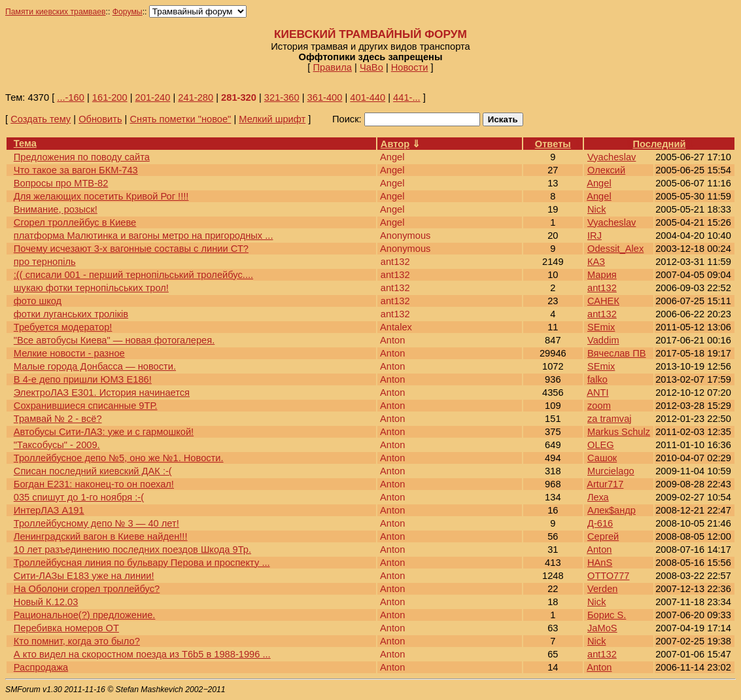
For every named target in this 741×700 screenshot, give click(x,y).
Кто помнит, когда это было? (77, 641)
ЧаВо (371, 67)
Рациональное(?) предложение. (85, 615)
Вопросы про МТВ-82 (61, 183)
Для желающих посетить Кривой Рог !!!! (101, 196)
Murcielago (611, 471)
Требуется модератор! (63, 327)
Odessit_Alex (615, 249)
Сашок (602, 458)
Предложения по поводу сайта (82, 157)
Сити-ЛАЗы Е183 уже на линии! (84, 576)
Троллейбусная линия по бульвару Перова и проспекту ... (142, 563)
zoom (599, 406)
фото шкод (38, 301)
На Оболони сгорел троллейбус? (87, 589)
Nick (597, 209)
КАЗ (596, 262)
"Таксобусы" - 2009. (57, 445)
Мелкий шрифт (272, 119)
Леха (598, 497)
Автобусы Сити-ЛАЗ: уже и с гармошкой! (104, 432)
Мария (602, 275)
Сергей (603, 536)
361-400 (325, 97)
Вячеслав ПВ (617, 353)
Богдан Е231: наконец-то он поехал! (94, 484)
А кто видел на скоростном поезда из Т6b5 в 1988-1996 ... (142, 654)
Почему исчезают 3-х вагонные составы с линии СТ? (131, 249)
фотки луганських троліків (71, 314)
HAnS (600, 563)
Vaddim (603, 340)
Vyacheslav (612, 157)
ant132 (602, 288)
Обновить (100, 119)
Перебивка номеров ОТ (66, 628)
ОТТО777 (609, 576)
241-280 (196, 97)
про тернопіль (45, 262)
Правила (332, 67)
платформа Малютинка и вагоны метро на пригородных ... (144, 236)
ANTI (597, 393)
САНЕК (603, 301)
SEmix (601, 327)
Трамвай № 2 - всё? (58, 419)
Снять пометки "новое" (180, 119)
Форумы (128, 12)
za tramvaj (610, 419)
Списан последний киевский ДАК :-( (93, 471)
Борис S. (607, 615)
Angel (599, 183)
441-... (407, 97)
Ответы (553, 144)
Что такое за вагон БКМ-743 (76, 170)
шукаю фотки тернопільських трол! (91, 288)
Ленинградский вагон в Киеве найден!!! (101, 536)
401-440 (368, 97)
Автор (395, 144)
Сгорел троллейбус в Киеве (75, 222)
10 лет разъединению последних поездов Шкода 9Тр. (132, 550)
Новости (410, 67)
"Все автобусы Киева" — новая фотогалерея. (114, 340)
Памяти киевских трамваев (56, 12)
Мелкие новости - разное (69, 353)
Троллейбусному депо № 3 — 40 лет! (96, 523)
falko (597, 379)
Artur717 (605, 484)
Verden (602, 589)
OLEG (601, 445)
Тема (25, 143)
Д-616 (600, 523)
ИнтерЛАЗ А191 (49, 510)
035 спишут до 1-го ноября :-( (79, 497)
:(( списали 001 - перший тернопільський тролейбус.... (133, 275)
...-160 (71, 97)
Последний (660, 144)
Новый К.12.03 (46, 602)
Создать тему (41, 119)
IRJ (595, 236)
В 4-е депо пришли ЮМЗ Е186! (83, 379)
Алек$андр (612, 510)
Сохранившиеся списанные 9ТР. (86, 406)
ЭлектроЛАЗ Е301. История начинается (102, 393)
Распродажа (41, 667)
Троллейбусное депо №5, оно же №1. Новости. (119, 458)
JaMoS (602, 628)
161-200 (110, 97)
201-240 (153, 97)
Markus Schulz (619, 432)
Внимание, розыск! (56, 209)
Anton (599, 550)
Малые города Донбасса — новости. (95, 366)
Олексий (606, 170)
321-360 (282, 97)
